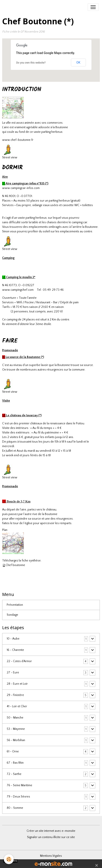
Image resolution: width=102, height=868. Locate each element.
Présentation (15, 605)
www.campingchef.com (18, 290)
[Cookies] (9, 859)
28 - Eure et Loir (17, 684)
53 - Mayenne (16, 729)
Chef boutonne (15, 565)
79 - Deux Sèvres (18, 797)
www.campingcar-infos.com (21, 188)
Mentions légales (51, 856)
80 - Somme (15, 808)
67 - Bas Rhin (15, 763)
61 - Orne (13, 752)
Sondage (12, 615)
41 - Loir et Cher (17, 706)
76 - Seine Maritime (19, 785)
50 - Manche (15, 718)
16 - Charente (15, 650)
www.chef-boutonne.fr (18, 140)
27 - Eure (13, 673)
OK (78, 62)
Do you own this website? (31, 63)
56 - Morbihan (16, 740)
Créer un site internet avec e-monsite (51, 831)
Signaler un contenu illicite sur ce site (51, 837)
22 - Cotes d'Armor (19, 661)
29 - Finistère (15, 695)
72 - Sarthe (14, 774)
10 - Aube (13, 639)
